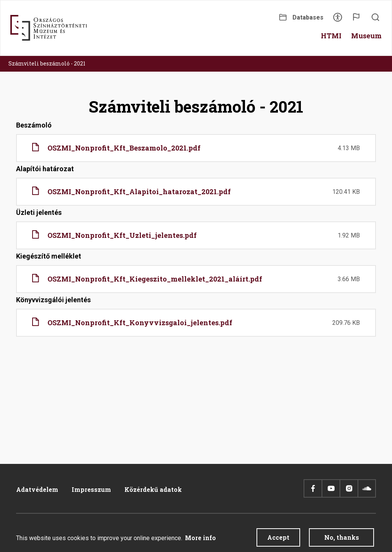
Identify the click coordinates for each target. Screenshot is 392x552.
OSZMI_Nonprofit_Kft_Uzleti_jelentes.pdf (122, 235)
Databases (308, 17)
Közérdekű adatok (153, 489)
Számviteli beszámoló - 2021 (47, 63)
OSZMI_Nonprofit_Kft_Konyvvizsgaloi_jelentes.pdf (140, 323)
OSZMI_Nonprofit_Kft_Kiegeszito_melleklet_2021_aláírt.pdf (155, 279)
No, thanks (342, 537)
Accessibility (338, 20)
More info (200, 538)
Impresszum (91, 489)
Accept (278, 537)
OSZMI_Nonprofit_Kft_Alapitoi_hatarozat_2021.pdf (139, 192)
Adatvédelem (37, 489)
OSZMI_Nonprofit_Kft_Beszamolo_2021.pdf (124, 148)
